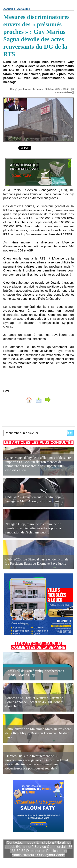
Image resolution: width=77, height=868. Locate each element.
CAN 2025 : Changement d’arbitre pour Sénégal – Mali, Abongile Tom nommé (33, 499)
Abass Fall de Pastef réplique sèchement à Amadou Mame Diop (35, 673)
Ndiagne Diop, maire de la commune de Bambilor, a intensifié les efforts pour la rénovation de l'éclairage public (33, 528)
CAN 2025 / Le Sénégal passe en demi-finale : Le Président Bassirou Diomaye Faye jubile (38, 561)
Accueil (8, 9)
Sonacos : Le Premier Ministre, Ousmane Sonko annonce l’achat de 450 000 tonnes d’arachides (34, 702)
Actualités (24, 9)
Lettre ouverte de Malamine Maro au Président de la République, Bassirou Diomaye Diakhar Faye (38, 733)
